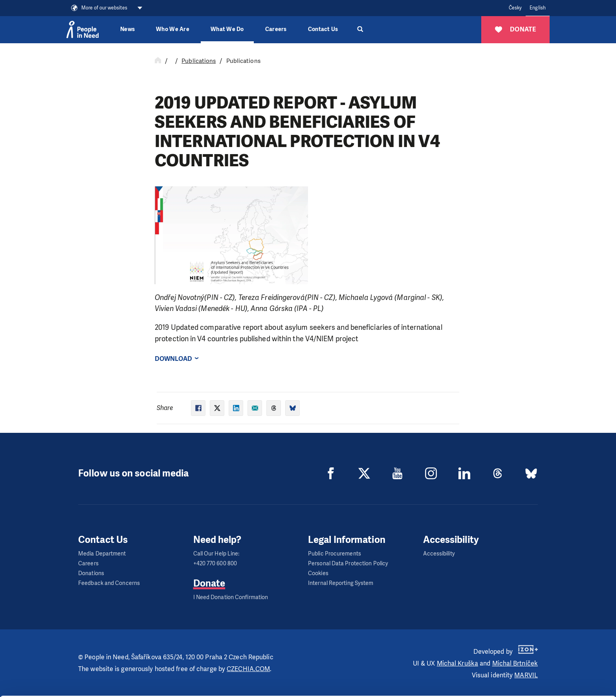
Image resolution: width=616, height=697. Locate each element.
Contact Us (323, 29)
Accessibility (439, 554)
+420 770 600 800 (215, 564)
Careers (276, 29)
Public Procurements (335, 554)
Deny (551, 681)
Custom (551, 661)
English (538, 8)
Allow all (551, 641)
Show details (121, 687)
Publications (199, 61)
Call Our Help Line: (216, 554)
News (127, 29)
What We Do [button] (227, 29)
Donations (91, 573)
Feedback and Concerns (109, 583)
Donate (209, 583)
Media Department (102, 554)
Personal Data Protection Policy (348, 564)
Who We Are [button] (173, 29)
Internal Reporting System (341, 583)
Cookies (318, 573)
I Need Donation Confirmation (231, 597)
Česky (515, 8)
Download (173, 359)
